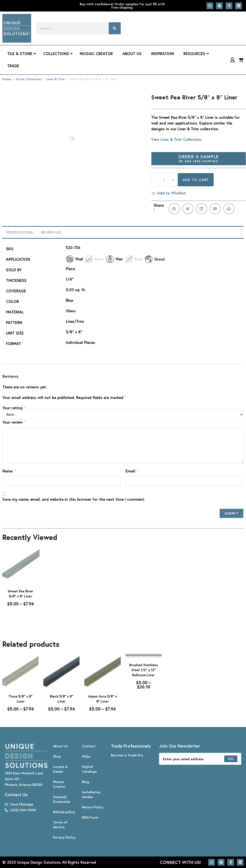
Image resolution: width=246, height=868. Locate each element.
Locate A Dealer (60, 769)
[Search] (115, 28)
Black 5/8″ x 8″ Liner (62, 699)
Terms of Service (60, 825)
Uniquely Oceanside (62, 799)
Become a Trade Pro (127, 755)
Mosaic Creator (59, 784)
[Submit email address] (231, 759)
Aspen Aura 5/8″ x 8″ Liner (103, 699)
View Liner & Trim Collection (176, 139)
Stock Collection (29, 79)
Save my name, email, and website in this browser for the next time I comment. (74, 499)
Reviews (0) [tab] (51, 232)
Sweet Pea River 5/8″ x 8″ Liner (20, 594)
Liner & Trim (55, 79)
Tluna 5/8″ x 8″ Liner (20, 699)
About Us (60, 746)
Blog (86, 782)
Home (7, 79)
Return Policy (93, 807)
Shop (57, 756)
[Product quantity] (164, 180)
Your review (14, 422)
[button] (169, 193)
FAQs (86, 756)
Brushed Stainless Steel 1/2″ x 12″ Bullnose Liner (144, 670)
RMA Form (90, 817)
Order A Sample (199, 158)
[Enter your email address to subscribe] (200, 759)
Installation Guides (91, 794)
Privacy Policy (64, 837)
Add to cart (196, 180)
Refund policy (64, 812)
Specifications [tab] (19, 232)
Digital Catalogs (89, 769)
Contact (89, 746)
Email (132, 471)
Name (9, 471)
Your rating (14, 408)
